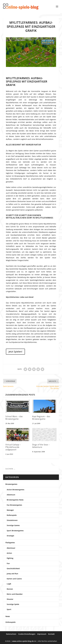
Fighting (10, 558)
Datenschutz (11, 634)
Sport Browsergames (15, 531)
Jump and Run (12, 574)
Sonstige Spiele (13, 604)
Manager (10, 510)
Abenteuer (11, 548)
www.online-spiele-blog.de (23, 641)
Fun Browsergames (14, 505)
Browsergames (11, 484)
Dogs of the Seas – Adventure (41, 446)
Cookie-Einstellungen (27, 634)
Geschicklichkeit (13, 568)
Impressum (42, 634)
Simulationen (12, 520)
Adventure (11, 495)
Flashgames (10, 543)
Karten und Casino (14, 579)
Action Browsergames (16, 490)
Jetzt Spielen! (15, 352)
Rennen (10, 589)
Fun (8, 563)
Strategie (10, 536)
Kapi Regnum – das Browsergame (41, 418)
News (8, 616)
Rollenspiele (12, 515)
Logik (9, 584)
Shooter (10, 599)
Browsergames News (15, 500)
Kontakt (51, 634)
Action (9, 553)
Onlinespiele (10, 622)
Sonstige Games (13, 525)
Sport (9, 609)
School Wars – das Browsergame (14, 418)
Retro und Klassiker (15, 594)
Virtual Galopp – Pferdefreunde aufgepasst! (13, 447)
